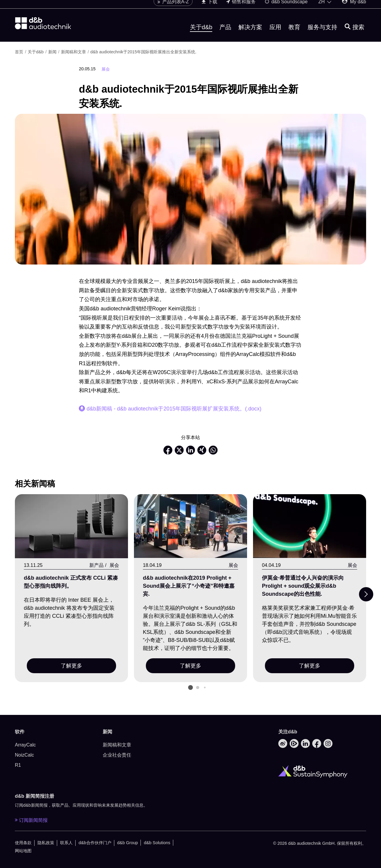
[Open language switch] (325, 8)
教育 (294, 34)
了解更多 (71, 666)
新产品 (96, 565)
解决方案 (250, 34)
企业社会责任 (117, 755)
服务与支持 (322, 34)
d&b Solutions (157, 843)
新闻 (53, 52)
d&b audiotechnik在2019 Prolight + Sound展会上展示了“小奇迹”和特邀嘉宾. (189, 586)
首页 (20, 52)
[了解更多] (71, 526)
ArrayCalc (25, 745)
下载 (209, 8)
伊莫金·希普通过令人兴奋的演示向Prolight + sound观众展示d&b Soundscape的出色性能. (303, 586)
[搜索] (355, 34)
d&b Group (128, 843)
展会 (106, 69)
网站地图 (23, 851)
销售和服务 (241, 8)
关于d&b (201, 34)
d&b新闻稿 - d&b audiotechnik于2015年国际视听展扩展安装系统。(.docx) (174, 409)
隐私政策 (46, 843)
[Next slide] (366, 594)
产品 (225, 34)
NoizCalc (24, 755)
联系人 (66, 843)
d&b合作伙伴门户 (95, 843)
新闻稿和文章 (74, 52)
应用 (275, 34)
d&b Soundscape (286, 8)
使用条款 (23, 843)
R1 (18, 765)
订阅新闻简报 (31, 820)
